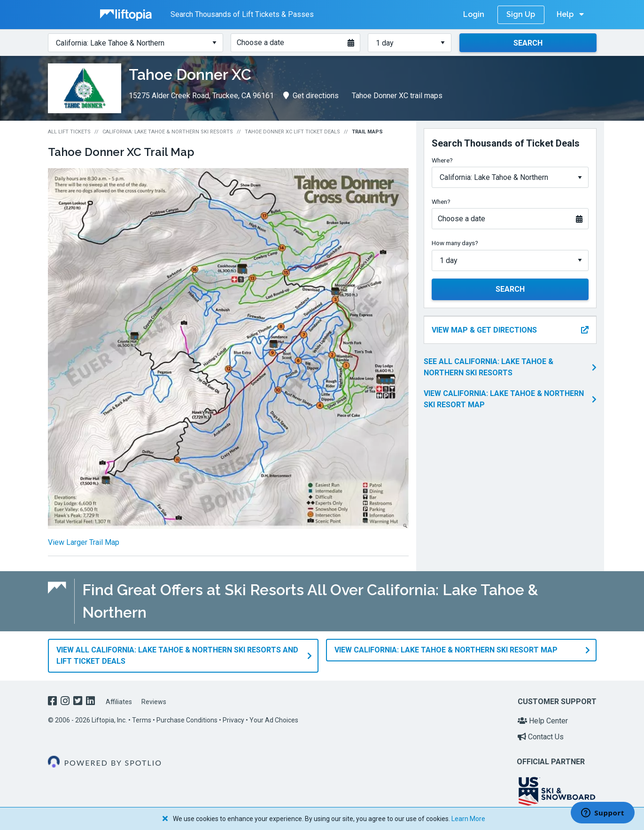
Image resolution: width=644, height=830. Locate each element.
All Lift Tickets (69, 132)
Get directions (311, 96)
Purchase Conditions (187, 720)
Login (474, 14)
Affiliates (119, 701)
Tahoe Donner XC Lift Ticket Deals (292, 132)
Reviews (154, 701)
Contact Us (541, 736)
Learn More (468, 819)
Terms (142, 720)
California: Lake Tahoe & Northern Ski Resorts (168, 132)
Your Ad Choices (274, 720)
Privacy (233, 720)
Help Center (543, 721)
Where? (442, 160)
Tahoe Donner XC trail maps (397, 96)
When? (441, 202)
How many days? (455, 243)
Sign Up (521, 14)
